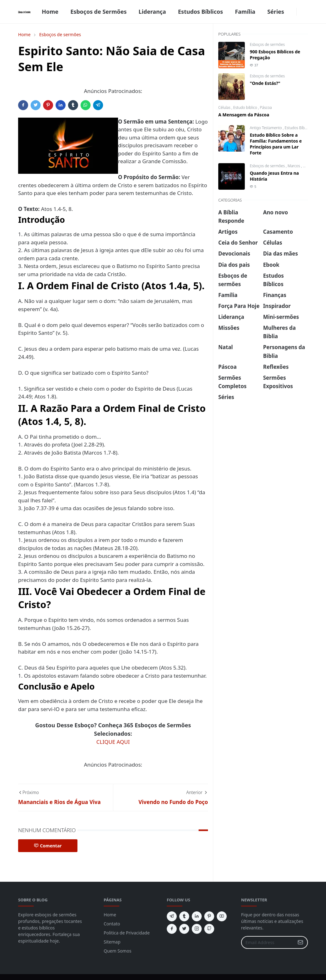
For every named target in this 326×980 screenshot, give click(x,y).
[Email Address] (268, 942)
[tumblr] (184, 916)
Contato (112, 924)
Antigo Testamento (266, 128)
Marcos (294, 166)
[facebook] (293, 12)
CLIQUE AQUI (113, 742)
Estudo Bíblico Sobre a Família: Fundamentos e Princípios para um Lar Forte (276, 144)
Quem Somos (118, 951)
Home (110, 915)
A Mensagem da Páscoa (244, 115)
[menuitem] (50, 12)
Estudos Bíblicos (299, 128)
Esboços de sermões (267, 44)
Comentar (48, 846)
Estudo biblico (246, 107)
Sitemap (112, 942)
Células (225, 107)
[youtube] (222, 916)
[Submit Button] (300, 942)
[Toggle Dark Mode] (300, 12)
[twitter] (184, 929)
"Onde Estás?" (265, 83)
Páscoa (266, 107)
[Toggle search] (305, 12)
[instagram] (197, 929)
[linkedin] (197, 916)
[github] (209, 929)
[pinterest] (209, 916)
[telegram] (172, 916)
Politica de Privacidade (127, 933)
